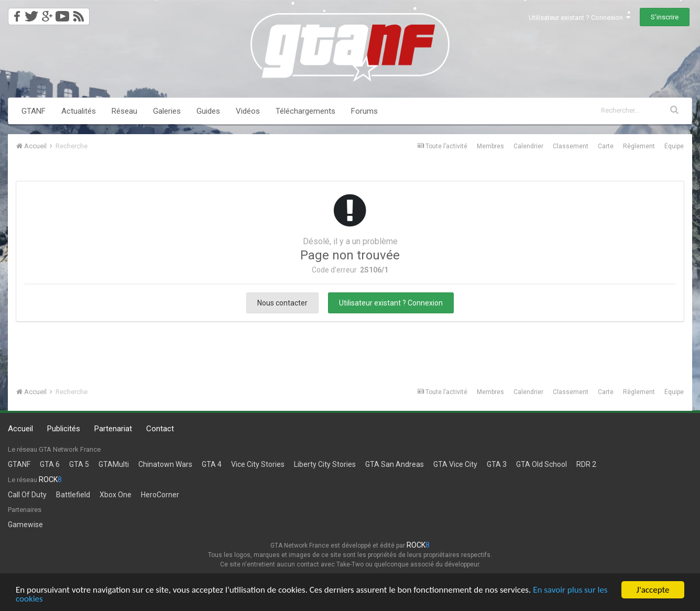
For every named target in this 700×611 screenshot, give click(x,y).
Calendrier (528, 146)
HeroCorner (160, 495)
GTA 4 (212, 464)
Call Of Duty (27, 495)
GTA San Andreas (395, 464)
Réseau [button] (124, 111)
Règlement (639, 146)
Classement (571, 146)
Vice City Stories (258, 464)
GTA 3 (497, 464)
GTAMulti (114, 464)
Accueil (20, 429)
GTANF (34, 111)
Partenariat (113, 429)
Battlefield (73, 495)
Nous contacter (282, 303)
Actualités (79, 111)
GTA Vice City (455, 464)
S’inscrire (665, 17)
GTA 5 (79, 464)
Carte (606, 146)
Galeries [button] (167, 111)
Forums (364, 111)
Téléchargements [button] (305, 111)
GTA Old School (542, 464)
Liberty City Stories (325, 464)
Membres (490, 146)
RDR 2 (586, 464)
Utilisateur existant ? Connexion (579, 18)
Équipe (674, 146)
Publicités (64, 429)
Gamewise (25, 525)
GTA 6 (50, 464)
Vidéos (248, 111)
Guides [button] (208, 111)
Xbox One (116, 495)
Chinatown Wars (165, 464)
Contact (160, 429)
